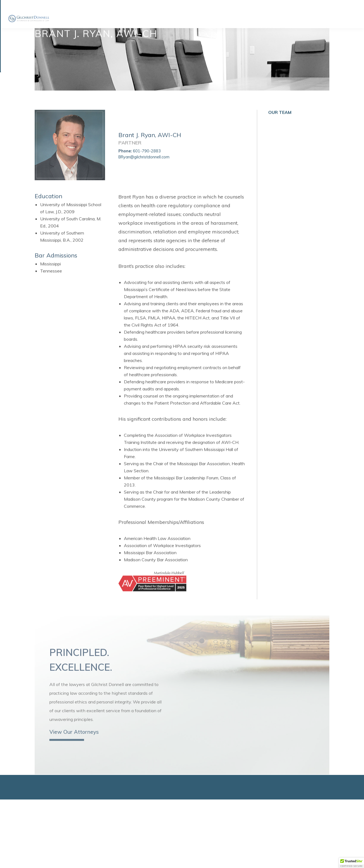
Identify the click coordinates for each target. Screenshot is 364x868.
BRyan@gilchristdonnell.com (144, 164)
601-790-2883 (146, 158)
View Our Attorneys (74, 741)
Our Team (280, 119)
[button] (351, 863)
